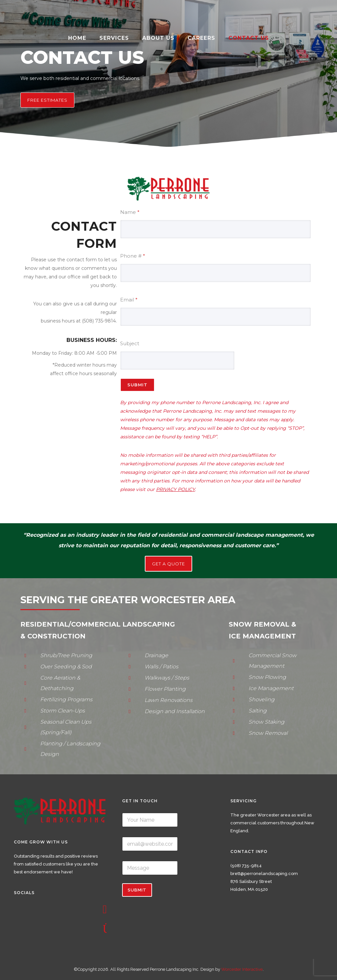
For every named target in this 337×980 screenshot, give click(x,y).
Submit (137, 385)
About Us (158, 38)
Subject (130, 343)
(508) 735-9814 (246, 866)
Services (114, 38)
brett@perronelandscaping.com (264, 874)
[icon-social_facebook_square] (106, 910)
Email (129, 300)
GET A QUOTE (168, 564)
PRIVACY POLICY (175, 489)
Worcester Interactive (242, 969)
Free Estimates (47, 100)
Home (77, 38)
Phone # (133, 256)
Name (130, 212)
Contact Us (249, 38)
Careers (201, 38)
